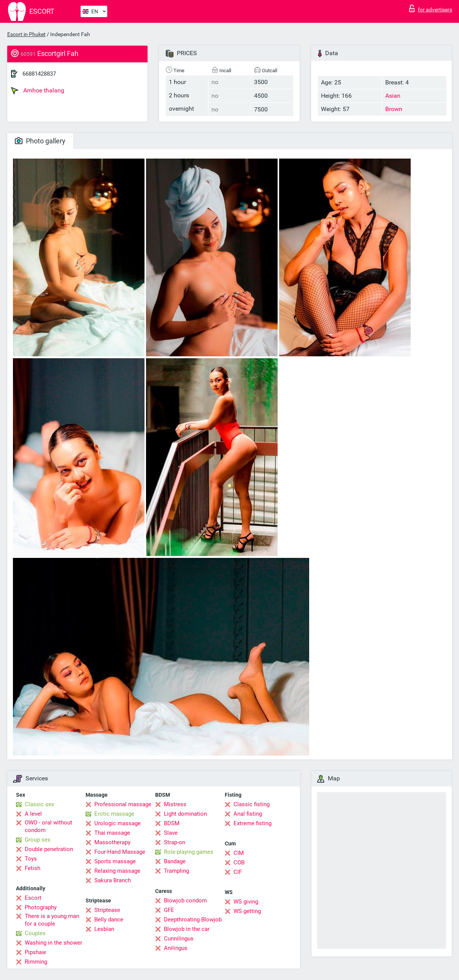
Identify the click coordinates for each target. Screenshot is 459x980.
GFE (169, 910)
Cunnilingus (179, 939)
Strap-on (175, 842)
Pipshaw (35, 952)
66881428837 (39, 74)
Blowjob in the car (187, 929)
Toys (31, 859)
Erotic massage (114, 814)
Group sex (37, 840)
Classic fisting (252, 804)
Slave (171, 833)
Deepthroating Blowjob (193, 920)
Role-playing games (189, 852)
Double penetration (49, 849)
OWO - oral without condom (48, 826)
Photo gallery (40, 141)
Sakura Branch (113, 880)
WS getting (247, 911)
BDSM (172, 823)
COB (239, 862)
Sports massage (115, 861)
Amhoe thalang (38, 91)
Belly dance (109, 920)
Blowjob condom (185, 901)
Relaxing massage (117, 871)
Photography (41, 907)
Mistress (175, 804)
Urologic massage (118, 823)
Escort (33, 898)
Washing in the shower (53, 943)
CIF (238, 872)
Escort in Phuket (26, 34)
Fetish (33, 868)
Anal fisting (248, 814)
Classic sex (39, 804)
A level (33, 814)
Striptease (107, 910)
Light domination (185, 814)
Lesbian (104, 929)
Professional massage (123, 804)
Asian (393, 96)
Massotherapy (112, 842)
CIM (239, 853)
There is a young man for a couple (52, 920)
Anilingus (176, 948)
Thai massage (112, 833)
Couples (35, 933)
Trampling (176, 871)
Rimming (36, 962)
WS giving (246, 902)
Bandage (175, 861)
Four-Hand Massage (120, 852)
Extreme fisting (253, 823)
